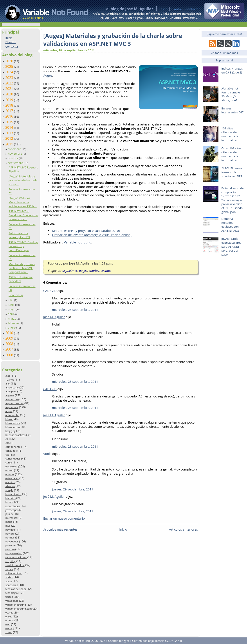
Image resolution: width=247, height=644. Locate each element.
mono (9, 522)
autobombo (12, 415)
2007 (10, 349)
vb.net (9, 613)
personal (11, 549)
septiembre (16, 163)
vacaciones (12, 601)
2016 (10, 116)
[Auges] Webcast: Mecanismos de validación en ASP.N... (23, 202)
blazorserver (13, 423)
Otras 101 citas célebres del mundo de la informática (231, 154)
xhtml (9, 632)
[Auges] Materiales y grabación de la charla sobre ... (23, 180)
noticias (10, 538)
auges (9, 411)
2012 (10, 138)
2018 (10, 105)
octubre (13, 158)
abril (11, 314)
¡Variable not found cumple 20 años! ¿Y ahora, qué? (231, 94)
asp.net (10, 395)
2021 (10, 89)
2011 (10, 144)
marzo (12, 318)
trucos (9, 597)
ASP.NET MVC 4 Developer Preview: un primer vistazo (23, 215)
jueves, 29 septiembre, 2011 (73, 489)
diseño (9, 470)
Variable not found (78, 242)
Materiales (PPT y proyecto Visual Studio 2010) (86, 231)
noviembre (15, 154)
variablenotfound (16, 605)
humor (9, 502)
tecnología (11, 593)
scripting (10, 561)
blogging (10, 431)
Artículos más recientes (60, 529)
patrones (11, 545)
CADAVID (50, 291)
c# (7, 439)
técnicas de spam (16, 589)
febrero (13, 323)
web (8, 624)
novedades (12, 541)
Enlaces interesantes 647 (232, 110)
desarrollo (11, 466)
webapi (10, 628)
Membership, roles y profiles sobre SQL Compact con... (22, 268)
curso (9, 462)
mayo (12, 309)
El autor (177, 9)
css (7, 455)
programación (14, 553)
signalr (9, 569)
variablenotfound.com (18, 609)
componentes (14, 447)
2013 (10, 133)
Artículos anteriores (183, 529)
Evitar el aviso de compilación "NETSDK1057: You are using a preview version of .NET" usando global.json (232, 200)
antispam (11, 391)
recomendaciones (16, 557)
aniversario (12, 387)
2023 (10, 78)
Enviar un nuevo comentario (64, 518)
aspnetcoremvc (14, 403)
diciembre (15, 149)
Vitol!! (47, 454)
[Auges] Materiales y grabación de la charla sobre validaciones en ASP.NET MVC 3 (113, 40)
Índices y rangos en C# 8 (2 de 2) (232, 70)
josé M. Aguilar (54, 317)
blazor (9, 419)
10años (10, 380)
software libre (14, 573)
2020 (10, 94)
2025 (10, 66)
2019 (10, 100)
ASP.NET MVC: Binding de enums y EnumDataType (23, 246)
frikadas (10, 486)
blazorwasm (13, 427)
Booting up (16, 295)
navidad (10, 530)
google (9, 490)
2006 (10, 355)
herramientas (13, 494)
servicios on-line (15, 565)
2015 (10, 122)
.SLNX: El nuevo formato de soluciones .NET (232, 172)
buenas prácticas (15, 435)
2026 (10, 61)
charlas (94, 271)
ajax (8, 384)
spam (9, 581)
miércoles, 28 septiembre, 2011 (75, 310)
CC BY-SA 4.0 (173, 641)
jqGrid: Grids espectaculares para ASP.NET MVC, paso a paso (231, 247)
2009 (10, 338)
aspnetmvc (12, 407)
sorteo (9, 577)
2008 (10, 344)
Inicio (164, 9)
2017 (10, 111)
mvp (8, 526)
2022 (10, 83)
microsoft (11, 518)
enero (12, 327)
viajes (9, 616)
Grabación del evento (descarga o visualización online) (92, 235)
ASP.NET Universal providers (21, 279)
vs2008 (9, 620)
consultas (11, 451)
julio (11, 300)
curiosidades (13, 459)
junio (12, 305)
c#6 (7, 443)
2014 (10, 127)
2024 (10, 72)
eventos (10, 482)
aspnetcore (12, 399)
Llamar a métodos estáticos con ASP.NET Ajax (230, 225)
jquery (9, 514)
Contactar (193, 9)
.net (8, 376)
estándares (12, 478)
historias (10, 498)
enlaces (10, 474)
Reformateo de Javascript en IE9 (19, 235)
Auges (48, 75)
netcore (10, 534)
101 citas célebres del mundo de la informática (230, 134)
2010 (10, 333)
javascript (11, 510)
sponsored (12, 585)
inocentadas (13, 506)
